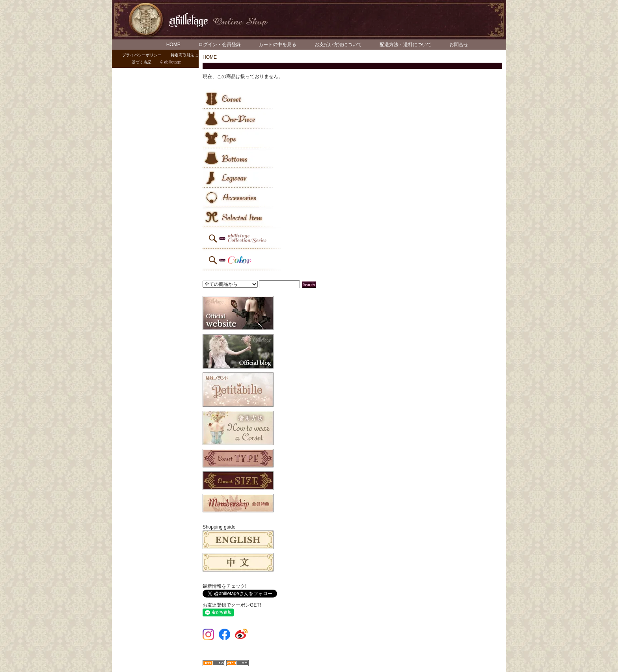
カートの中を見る (277, 45)
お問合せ (459, 45)
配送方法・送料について (406, 45)
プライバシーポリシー (142, 55)
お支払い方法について (338, 45)
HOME (173, 45)
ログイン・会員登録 (220, 45)
